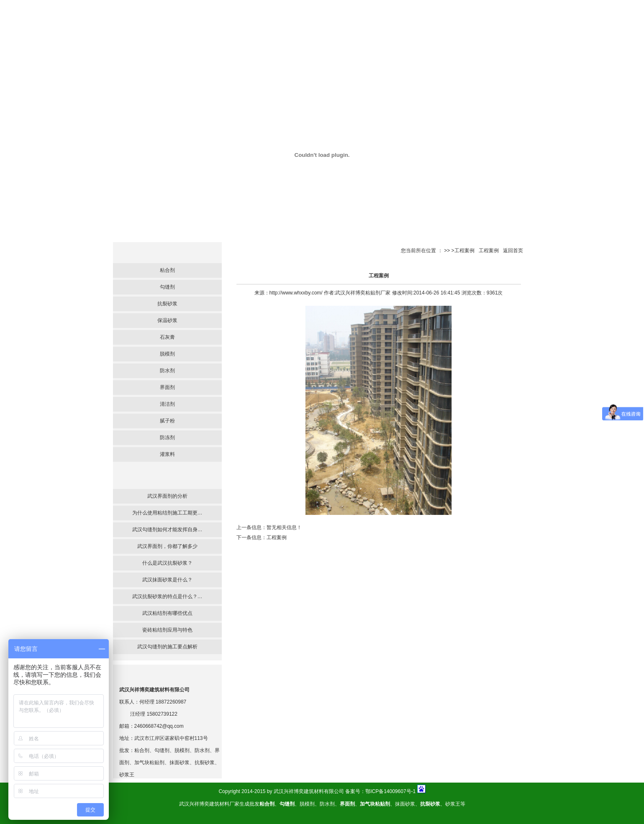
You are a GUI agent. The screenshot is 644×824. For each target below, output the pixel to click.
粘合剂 (167, 270)
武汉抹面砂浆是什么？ (167, 580)
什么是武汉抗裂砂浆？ (167, 563)
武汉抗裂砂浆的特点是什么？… (167, 596)
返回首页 (513, 251)
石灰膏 (167, 337)
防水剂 (167, 371)
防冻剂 (167, 438)
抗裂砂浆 (167, 304)
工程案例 (489, 251)
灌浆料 (167, 454)
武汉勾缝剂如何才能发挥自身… (167, 530)
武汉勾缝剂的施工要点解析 (167, 647)
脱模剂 (167, 354)
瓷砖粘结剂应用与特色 (167, 630)
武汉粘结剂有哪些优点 (167, 613)
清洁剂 (167, 404)
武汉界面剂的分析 (167, 496)
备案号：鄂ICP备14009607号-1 (380, 791)
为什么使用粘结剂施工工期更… (167, 513)
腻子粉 (167, 421)
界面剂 (167, 387)
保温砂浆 (167, 320)
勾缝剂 (167, 287)
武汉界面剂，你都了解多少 (167, 546)
